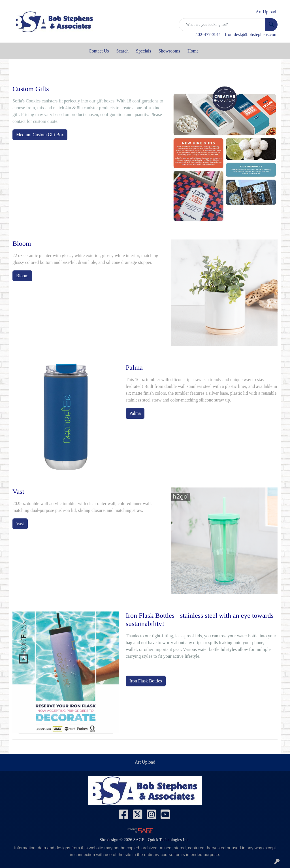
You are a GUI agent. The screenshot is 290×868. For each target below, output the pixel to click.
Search (123, 51)
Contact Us (99, 51)
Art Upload (145, 762)
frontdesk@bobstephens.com (251, 34)
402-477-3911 (208, 34)
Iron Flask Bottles (146, 681)
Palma (135, 413)
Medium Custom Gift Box (40, 135)
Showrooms (169, 51)
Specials (143, 51)
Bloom (22, 276)
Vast (20, 524)
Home (193, 51)
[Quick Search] (222, 25)
